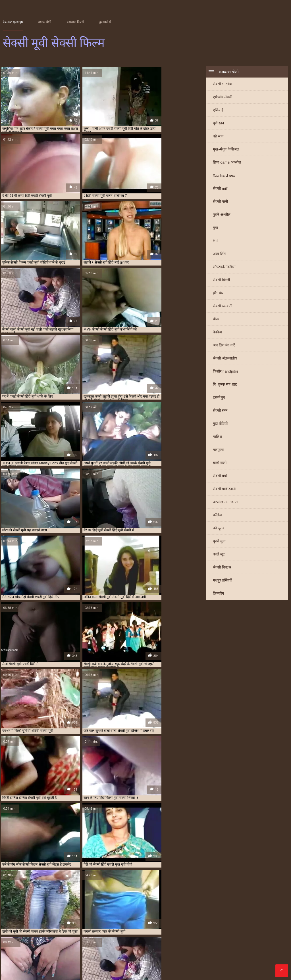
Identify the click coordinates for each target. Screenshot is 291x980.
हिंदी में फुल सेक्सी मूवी (255, 936)
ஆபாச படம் (120, 967)
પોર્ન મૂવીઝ (167, 958)
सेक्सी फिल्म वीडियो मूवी (90, 916)
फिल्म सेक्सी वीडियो (215, 954)
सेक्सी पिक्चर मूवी (92, 913)
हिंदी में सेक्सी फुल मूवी (247, 963)
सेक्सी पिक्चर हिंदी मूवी (154, 913)
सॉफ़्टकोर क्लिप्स (224, 267)
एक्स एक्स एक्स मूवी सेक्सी (171, 904)
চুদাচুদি (59, 936)
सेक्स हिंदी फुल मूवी (269, 931)
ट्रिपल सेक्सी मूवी (260, 904)
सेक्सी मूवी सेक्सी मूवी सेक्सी (133, 963)
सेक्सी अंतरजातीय (225, 359)
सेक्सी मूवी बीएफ (106, 954)
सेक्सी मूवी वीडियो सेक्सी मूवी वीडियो (253, 967)
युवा (215, 228)
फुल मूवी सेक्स (20, 907)
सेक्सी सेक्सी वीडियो (216, 936)
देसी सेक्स (21, 940)
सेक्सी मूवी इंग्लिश (225, 916)
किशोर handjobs (225, 372)
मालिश (217, 437)
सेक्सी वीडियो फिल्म (88, 967)
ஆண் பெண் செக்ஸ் (111, 926)
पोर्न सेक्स (152, 940)
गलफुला (218, 450)
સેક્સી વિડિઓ (149, 936)
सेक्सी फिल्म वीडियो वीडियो (124, 916)
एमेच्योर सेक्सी (223, 98)
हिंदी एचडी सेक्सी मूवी (234, 958)
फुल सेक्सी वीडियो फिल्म (155, 907)
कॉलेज (217, 516)
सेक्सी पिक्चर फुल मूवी (64, 913)
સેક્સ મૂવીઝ (77, 926)
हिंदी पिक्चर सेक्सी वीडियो (204, 945)
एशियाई (218, 111)
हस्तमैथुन (219, 398)
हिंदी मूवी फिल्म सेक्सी (247, 949)
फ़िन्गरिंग (218, 594)
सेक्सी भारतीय (222, 84)
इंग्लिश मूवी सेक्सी (13, 904)
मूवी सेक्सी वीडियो (70, 910)
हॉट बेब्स (219, 293)
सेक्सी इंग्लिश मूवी (13, 913)
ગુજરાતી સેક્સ (118, 945)
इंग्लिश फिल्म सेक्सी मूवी (89, 931)
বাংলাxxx (12, 963)
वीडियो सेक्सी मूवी (150, 910)
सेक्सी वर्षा (220, 476)
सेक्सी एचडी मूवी (37, 913)
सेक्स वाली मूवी (223, 910)
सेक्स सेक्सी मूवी (245, 910)
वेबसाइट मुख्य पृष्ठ (13, 22)
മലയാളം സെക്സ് (179, 963)
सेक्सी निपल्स (222, 568)
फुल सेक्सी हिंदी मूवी (185, 907)
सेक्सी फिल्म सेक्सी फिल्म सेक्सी (126, 958)
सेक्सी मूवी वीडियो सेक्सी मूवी (225, 931)
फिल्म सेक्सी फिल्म (181, 936)
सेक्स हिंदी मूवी (267, 910)
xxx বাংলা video (129, 931)
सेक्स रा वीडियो (149, 967)
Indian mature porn (43, 958)
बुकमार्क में (105, 22)
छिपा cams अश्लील (227, 163)
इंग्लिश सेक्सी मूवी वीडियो (102, 904)
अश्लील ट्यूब (42, 940)
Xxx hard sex (224, 176)
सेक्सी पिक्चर (241, 940)
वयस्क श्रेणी (45, 22)
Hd (215, 241)
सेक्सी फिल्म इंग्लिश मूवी (250, 945)
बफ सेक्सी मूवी (237, 907)
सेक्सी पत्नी (220, 202)
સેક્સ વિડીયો (122, 936)
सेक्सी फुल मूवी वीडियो (181, 916)
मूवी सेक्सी (255, 907)
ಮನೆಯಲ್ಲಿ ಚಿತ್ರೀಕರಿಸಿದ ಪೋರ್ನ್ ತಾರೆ (167, 926)
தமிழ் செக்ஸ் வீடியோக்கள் (60, 949)
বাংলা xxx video (81, 958)
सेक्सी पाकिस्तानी (224, 489)
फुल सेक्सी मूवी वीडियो (123, 907)
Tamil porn (174, 967)
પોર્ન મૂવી (61, 967)
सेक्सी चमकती (223, 307)
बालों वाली (220, 463)
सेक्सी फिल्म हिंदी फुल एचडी (117, 940)
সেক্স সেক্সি (172, 940)
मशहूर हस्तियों (222, 581)
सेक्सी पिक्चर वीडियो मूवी (121, 913)
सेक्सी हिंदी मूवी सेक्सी (176, 954)
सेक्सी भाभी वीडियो (204, 967)
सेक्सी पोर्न (31, 954)
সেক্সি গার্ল (12, 972)
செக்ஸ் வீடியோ (197, 958)
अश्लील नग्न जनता (225, 502)
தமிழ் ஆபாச (134, 949)
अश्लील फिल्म (58, 945)
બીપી (139, 945)
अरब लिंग (219, 254)
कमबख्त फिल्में (75, 22)
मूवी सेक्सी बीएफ (24, 910)
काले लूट (219, 555)
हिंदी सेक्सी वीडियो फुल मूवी (228, 926)
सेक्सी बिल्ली (221, 280)
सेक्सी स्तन (220, 411)
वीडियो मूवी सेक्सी (95, 910)
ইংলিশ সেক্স (187, 931)
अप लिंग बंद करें (224, 346)
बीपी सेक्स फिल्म (104, 949)
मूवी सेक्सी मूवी (47, 910)
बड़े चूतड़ (219, 529)
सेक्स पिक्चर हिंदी (39, 931)
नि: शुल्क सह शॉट (225, 385)
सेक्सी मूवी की (213, 963)
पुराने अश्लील (222, 215)
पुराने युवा (219, 542)
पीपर (216, 320)
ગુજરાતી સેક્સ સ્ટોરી (88, 936)
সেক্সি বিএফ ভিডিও (73, 940)
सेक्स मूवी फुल (201, 910)
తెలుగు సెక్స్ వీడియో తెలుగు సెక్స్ (33, 926)
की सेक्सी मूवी (267, 958)
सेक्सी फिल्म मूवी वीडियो (57, 916)
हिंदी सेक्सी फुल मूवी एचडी (172, 949)
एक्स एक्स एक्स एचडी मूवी (136, 904)
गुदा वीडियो (220, 424)
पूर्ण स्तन (218, 124)
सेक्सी (61, 931)
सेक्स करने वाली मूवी (177, 910)
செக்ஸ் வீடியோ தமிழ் (28, 936)
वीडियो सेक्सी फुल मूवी (123, 910)
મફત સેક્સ (266, 940)
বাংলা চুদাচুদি (161, 931)
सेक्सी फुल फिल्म (154, 916)
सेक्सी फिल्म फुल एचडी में (186, 913)
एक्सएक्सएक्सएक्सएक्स (23, 945)
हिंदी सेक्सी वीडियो (91, 963)
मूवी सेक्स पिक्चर (211, 949)
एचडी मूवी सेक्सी (237, 904)
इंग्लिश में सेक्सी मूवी (72, 904)
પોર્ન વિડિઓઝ (248, 954)
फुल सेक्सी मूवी (97, 907)
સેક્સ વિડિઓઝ (87, 945)
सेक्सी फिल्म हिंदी (59, 963)
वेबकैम (217, 333)
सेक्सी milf (220, 189)
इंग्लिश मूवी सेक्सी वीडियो (41, 904)
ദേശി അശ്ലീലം (163, 945)
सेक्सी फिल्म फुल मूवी (218, 913)
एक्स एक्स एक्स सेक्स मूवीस (207, 904)
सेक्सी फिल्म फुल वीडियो (249, 913)
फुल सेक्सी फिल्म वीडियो (47, 907)
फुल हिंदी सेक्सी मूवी (212, 907)
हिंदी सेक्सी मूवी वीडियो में (206, 940)
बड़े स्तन (218, 137)
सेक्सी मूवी (204, 916)
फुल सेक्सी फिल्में (75, 907)
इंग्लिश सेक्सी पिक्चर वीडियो (65, 954)
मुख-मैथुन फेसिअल (226, 150)
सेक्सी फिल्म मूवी (29, 916)
